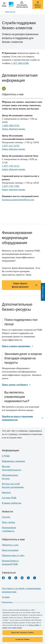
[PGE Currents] (35, 578)
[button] (4, 4)
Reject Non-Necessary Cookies (22, 633)
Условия (6, 597)
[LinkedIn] (16, 578)
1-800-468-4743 (11, 126)
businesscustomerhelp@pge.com (18, 200)
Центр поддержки (10, 550)
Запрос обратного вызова (13, 129)
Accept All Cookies (22, 640)
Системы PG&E (9, 498)
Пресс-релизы (8, 522)
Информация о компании (13, 461)
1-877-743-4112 (11, 166)
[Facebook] (3, 578)
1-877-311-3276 (11, 146)
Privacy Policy (34, 626)
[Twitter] (10, 578)
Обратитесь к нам (10, 545)
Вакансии (6, 492)
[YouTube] (22, 578)
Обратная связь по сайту (13, 555)
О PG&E (6, 456)
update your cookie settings (12, 628)
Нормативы (7, 602)
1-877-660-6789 (20, 63)
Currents (6, 517)
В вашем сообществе (12, 503)
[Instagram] (28, 578)
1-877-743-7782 (11, 186)
